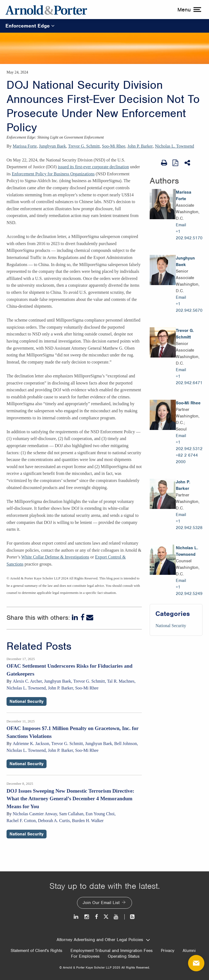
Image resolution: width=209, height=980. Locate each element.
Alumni (189, 951)
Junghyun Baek (52, 146)
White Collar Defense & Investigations (55, 557)
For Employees (85, 956)
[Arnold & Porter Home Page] (46, 10)
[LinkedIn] (75, 618)
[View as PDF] (176, 163)
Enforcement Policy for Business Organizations (53, 174)
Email (181, 225)
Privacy (168, 951)
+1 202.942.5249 (189, 590)
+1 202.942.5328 (189, 524)
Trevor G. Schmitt (84, 146)
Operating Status (124, 956)
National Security (171, 626)
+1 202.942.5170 (189, 235)
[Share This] (188, 163)
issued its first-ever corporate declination (93, 167)
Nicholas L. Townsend (174, 146)
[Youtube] (116, 917)
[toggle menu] (189, 10)
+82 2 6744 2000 (187, 459)
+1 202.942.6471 (189, 380)
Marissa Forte (25, 146)
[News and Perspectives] (130, 917)
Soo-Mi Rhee (114, 146)
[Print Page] (164, 163)
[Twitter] (106, 917)
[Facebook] (83, 618)
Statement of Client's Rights (36, 951)
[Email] (90, 618)
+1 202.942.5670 (189, 307)
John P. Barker (140, 146)
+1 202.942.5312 (189, 445)
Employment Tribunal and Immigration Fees (112, 951)
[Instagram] (87, 917)
